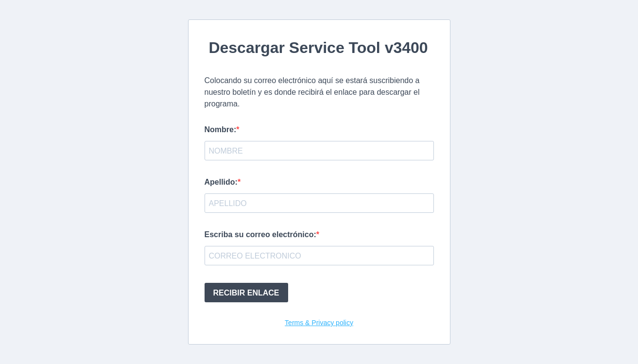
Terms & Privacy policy (319, 323)
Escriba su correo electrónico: (260, 234)
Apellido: (221, 182)
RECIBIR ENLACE (246, 293)
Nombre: (221, 130)
